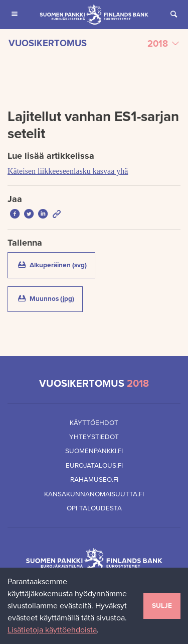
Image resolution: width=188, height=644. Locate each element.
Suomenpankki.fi (94, 451)
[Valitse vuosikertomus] (94, 44)
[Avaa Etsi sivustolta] (173, 15)
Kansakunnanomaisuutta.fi (94, 494)
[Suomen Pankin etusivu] (94, 15)
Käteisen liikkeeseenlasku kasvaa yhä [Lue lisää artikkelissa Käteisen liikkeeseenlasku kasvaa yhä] (68, 171)
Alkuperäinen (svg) (56, 265)
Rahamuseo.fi (94, 480)
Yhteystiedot (94, 437)
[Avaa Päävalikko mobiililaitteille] (15, 15)
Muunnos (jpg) (49, 298)
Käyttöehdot (94, 423)
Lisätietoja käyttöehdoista (52, 630)
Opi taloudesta (94, 508)
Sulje (162, 606)
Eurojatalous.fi (94, 466)
